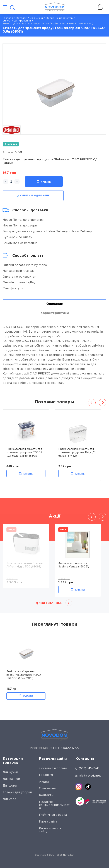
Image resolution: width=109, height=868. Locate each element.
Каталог (22, 18)
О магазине (47, 788)
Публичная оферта (53, 815)
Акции (44, 782)
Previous (92, 403)
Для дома (10, 786)
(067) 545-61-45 (89, 768)
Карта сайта (48, 822)
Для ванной (11, 779)
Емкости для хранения (17, 21)
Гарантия (46, 775)
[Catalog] (5, 7)
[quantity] (11, 182)
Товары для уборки (17, 792)
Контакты (46, 795)
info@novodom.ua (88, 776)
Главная (8, 18)
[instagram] (79, 787)
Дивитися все (49, 603)
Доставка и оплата (53, 768)
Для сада (9, 799)
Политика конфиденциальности (54, 805)
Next (103, 403)
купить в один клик (33, 196)
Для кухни (37, 18)
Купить (44, 182)
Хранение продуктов (60, 18)
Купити (80, 590)
